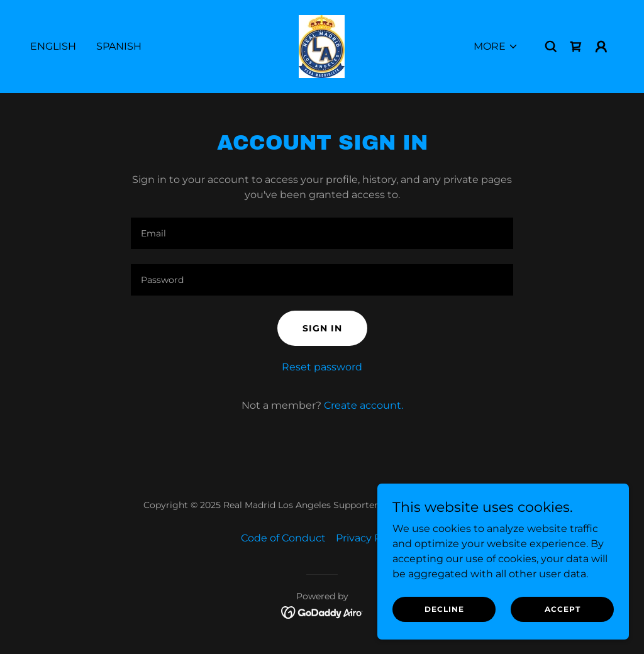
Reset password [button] (322, 367)
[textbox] (322, 233)
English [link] (53, 46)
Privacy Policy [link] (370, 538)
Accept (563, 609)
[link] (322, 46)
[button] (496, 47)
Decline (444, 609)
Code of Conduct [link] (283, 538)
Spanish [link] (119, 46)
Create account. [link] (364, 405)
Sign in (322, 328)
